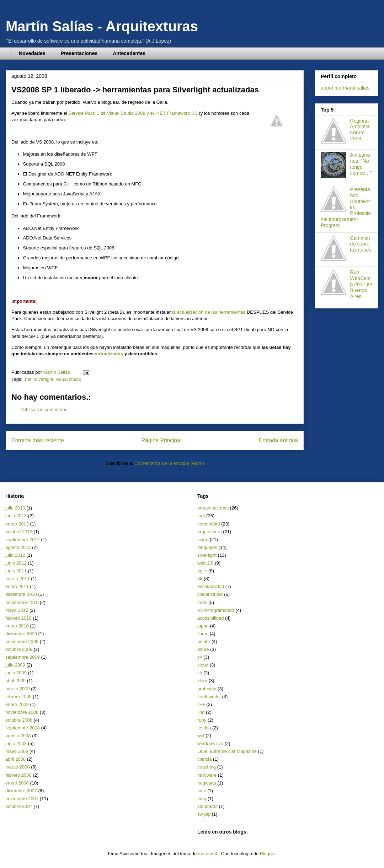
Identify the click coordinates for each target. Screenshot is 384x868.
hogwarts (207, 783)
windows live (210, 743)
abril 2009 (15, 681)
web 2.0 (206, 563)
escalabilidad (211, 586)
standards (207, 806)
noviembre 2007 (22, 799)
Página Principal (162, 440)
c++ (201, 704)
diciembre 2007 (21, 791)
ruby (202, 720)
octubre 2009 (19, 649)
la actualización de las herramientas (209, 312)
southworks (209, 697)
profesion (207, 689)
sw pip (204, 814)
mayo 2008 (17, 751)
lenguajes (207, 547)
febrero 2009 (18, 697)
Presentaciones (79, 53)
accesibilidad (210, 618)
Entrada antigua (278, 440)
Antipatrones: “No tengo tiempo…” (361, 164)
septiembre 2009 (23, 657)
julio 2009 (15, 665)
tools (202, 602)
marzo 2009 (18, 689)
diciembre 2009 (21, 634)
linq (201, 712)
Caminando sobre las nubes (361, 244)
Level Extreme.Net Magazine (227, 751)
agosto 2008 (18, 736)
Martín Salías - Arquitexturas (102, 26)
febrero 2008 (18, 775)
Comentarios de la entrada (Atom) (169, 463)
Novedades (32, 53)
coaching (207, 767)
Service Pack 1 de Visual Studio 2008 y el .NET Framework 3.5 (133, 113)
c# (200, 657)
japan (203, 626)
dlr (200, 579)
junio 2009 (16, 673)
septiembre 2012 (23, 540)
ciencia (204, 759)
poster (204, 641)
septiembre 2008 (23, 728)
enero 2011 (17, 586)
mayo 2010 (17, 610)
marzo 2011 (18, 579)
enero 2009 (17, 704)
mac (202, 791)
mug (202, 799)
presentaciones (213, 508)
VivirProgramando (216, 610)
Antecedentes (129, 53)
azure (203, 649)
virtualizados (109, 354)
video (203, 540)
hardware (207, 775)
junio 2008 (16, 743)
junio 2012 (16, 563)
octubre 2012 (19, 532)
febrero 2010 (18, 618)
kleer (202, 681)
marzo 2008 (18, 767)
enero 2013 (17, 524)
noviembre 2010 (22, 602)
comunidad (209, 524)
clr (200, 673)
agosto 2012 (18, 547)
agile (202, 571)
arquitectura (210, 532)
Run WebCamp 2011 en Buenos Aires (361, 284)
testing (204, 728)
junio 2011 (16, 571)
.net (28, 379)
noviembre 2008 (22, 712)
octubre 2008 (19, 720)
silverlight (44, 379)
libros (203, 634)
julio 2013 (15, 508)
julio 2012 (15, 555)
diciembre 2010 (21, 594)
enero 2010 (17, 626)
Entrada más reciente (38, 440)
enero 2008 (17, 783)
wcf (201, 736)
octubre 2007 (19, 806)
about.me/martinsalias (345, 88)
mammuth (208, 854)
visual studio (69, 379)
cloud (203, 665)
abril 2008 (15, 759)
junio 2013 (16, 516)
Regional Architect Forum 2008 (360, 130)
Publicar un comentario (44, 409)
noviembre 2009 (22, 641)
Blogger (268, 854)
